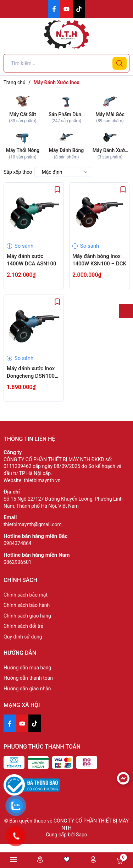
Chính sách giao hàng (27, 616)
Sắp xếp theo (18, 172)
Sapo (82, 835)
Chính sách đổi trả (23, 626)
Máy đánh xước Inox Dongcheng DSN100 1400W (31, 376)
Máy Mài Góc (110, 114)
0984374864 (18, 543)
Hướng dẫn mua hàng (27, 668)
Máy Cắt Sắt (23, 114)
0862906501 (18, 562)
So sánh (20, 246)
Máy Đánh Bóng (66, 150)
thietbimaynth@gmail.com (33, 524)
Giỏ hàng (120, 861)
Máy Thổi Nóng (23, 150)
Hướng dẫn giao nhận (27, 689)
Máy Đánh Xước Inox (110, 151)
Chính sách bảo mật (26, 595)
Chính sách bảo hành (27, 605)
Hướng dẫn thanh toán (28, 678)
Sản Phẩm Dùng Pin (66, 115)
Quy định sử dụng (23, 637)
